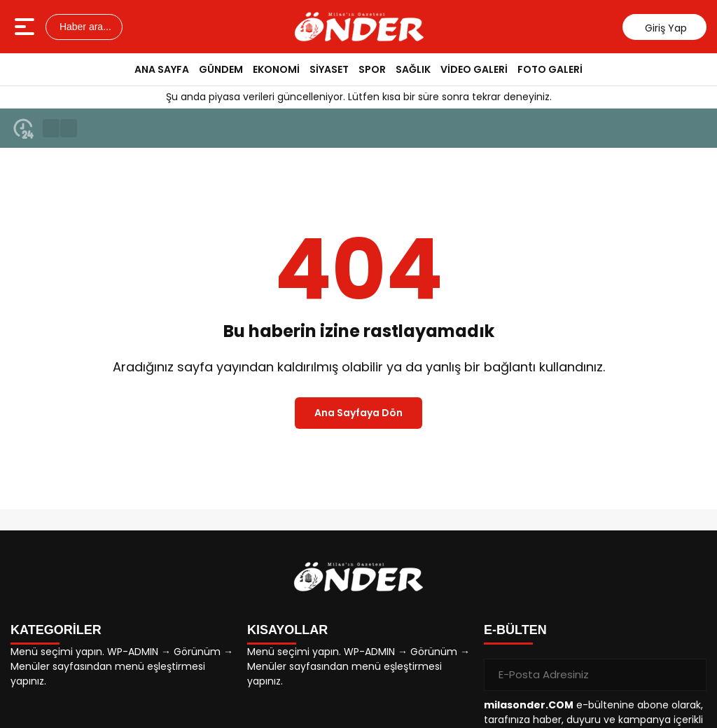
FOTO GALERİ (550, 69)
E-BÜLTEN (515, 630)
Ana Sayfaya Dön (358, 413)
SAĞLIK (413, 69)
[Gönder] (690, 675)
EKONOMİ (276, 69)
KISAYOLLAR (287, 630)
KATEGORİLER (56, 630)
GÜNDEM (221, 69)
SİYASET (329, 69)
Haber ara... (84, 27)
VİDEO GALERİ (474, 69)
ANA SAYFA (162, 69)
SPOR (372, 69)
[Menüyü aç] (26, 27)
